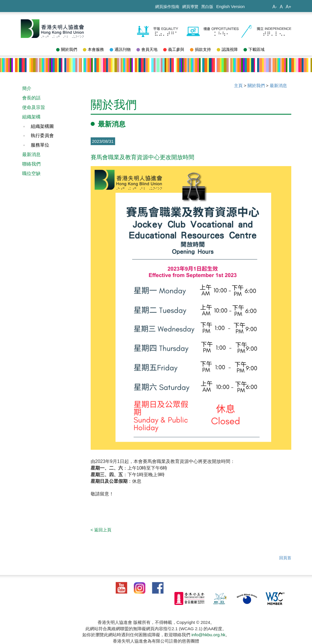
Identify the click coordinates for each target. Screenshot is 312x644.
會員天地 (147, 49)
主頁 (238, 85)
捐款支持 (200, 49)
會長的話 (31, 98)
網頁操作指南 (167, 7)
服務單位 (40, 145)
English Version (230, 7)
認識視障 (227, 49)
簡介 (27, 88)
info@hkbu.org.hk (208, 635)
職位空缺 (31, 173)
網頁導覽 (190, 7)
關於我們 (67, 49)
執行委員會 (42, 135)
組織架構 (31, 117)
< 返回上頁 (101, 530)
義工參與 (174, 49)
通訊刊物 (120, 49)
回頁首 (285, 558)
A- (275, 7)
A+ (288, 7)
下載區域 (254, 49)
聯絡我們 (31, 164)
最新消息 (31, 154)
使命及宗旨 (34, 107)
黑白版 (207, 7)
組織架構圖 (42, 126)
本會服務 (93, 49)
